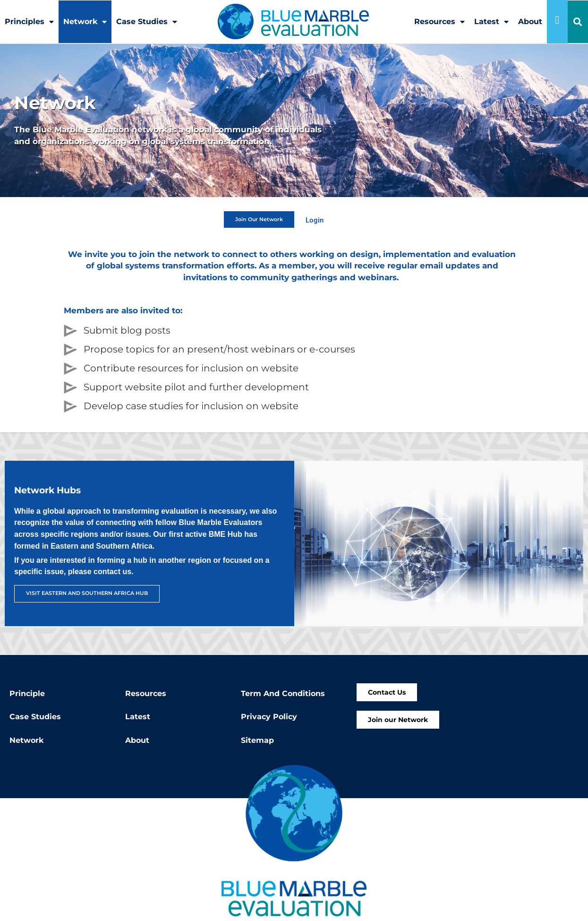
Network (85, 22)
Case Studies (147, 22)
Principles (29, 22)
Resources (439, 22)
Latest (491, 22)
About (530, 22)
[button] (578, 22)
